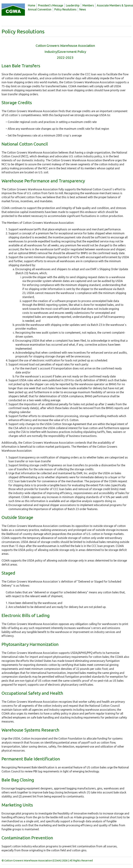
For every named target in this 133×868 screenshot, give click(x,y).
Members (88, 5)
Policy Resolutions (65, 9)
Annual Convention (40, 9)
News (83, 9)
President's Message (51, 5)
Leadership (73, 5)
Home (32, 5)
